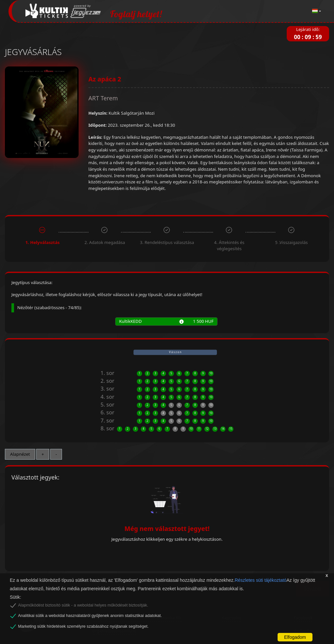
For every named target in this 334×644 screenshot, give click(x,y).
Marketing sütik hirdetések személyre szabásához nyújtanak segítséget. (83, 626)
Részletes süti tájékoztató (260, 580)
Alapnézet (20, 454)
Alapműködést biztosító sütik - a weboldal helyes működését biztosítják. (83, 605)
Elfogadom (295, 637)
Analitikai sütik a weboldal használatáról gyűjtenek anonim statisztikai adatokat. (90, 616)
